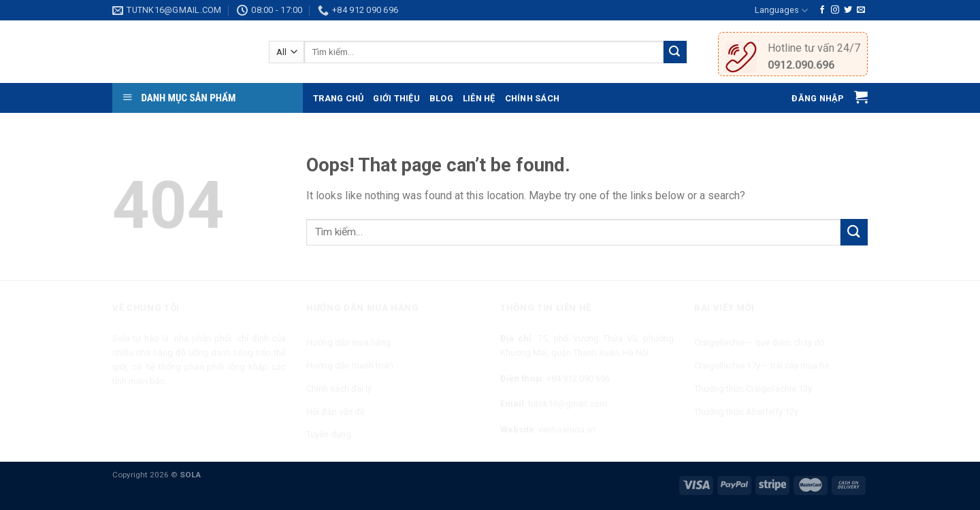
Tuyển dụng (329, 434)
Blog (441, 98)
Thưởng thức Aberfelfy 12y (746, 412)
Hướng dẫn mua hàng (348, 342)
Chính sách (533, 98)
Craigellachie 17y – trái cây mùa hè (762, 365)
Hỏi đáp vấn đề (336, 412)
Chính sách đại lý (339, 389)
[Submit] (854, 232)
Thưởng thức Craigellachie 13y (753, 389)
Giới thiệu (396, 98)
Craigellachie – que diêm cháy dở (759, 342)
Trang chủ (338, 98)
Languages (781, 11)
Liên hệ (479, 98)
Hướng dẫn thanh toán (350, 365)
